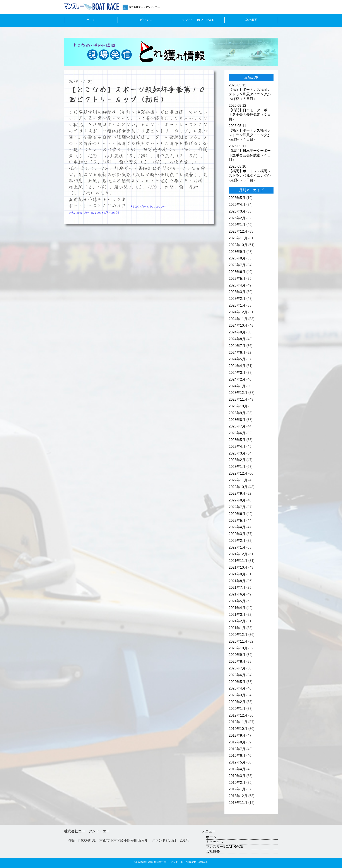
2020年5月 (237, 682)
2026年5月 (237, 198)
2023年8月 (237, 420)
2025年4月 (237, 285)
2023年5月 (237, 440)
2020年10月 (238, 648)
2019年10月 (238, 729)
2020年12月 (238, 635)
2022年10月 (238, 487)
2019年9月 (237, 735)
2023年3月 (237, 453)
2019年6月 (237, 756)
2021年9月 (237, 574)
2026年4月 (237, 205)
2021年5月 (237, 601)
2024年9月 (237, 332)
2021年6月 (237, 594)
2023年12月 (238, 393)
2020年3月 (237, 695)
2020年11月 (238, 641)
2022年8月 (237, 500)
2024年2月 (237, 379)
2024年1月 (237, 386)
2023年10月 (238, 406)
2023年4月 (237, 447)
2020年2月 (237, 702)
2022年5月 (237, 521)
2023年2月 (237, 460)
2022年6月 (237, 514)
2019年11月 (238, 722)
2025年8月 (237, 258)
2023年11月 (238, 399)
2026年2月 (237, 218)
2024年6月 (237, 353)
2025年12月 (238, 231)
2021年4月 (237, 608)
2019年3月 (237, 776)
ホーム (91, 20)
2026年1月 (237, 225)
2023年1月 (237, 467)
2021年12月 (238, 554)
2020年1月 (237, 709)
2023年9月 (237, 413)
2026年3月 (237, 211)
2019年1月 (237, 789)
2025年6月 (237, 272)
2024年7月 (237, 346)
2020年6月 (237, 675)
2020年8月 (237, 661)
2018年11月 (238, 803)
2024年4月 (237, 366)
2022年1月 (237, 547)
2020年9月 (237, 655)
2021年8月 (237, 581)
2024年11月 (238, 319)
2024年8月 (237, 339)
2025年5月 (237, 279)
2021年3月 (237, 615)
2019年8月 (237, 742)
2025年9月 (237, 252)
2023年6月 (237, 433)
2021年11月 (238, 561)
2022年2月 (237, 541)
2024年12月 (238, 312)
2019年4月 (237, 769)
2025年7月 (237, 265)
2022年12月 (238, 473)
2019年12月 (238, 715)
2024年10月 (238, 325)
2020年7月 (237, 668)
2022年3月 (237, 534)
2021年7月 (237, 588)
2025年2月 (237, 299)
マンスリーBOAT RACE (198, 20)
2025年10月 (238, 245)
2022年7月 (237, 507)
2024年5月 (237, 359)
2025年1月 (237, 305)
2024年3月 (237, 373)
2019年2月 (237, 783)
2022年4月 (237, 527)
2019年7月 (237, 749)
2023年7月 (237, 426)
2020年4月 (237, 688)
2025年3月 (237, 292)
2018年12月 (238, 796)
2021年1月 (237, 628)
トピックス (144, 20)
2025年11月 (238, 238)
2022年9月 (237, 493)
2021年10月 (238, 567)
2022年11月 (238, 480)
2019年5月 (237, 762)
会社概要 (251, 20)
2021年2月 (237, 621)
